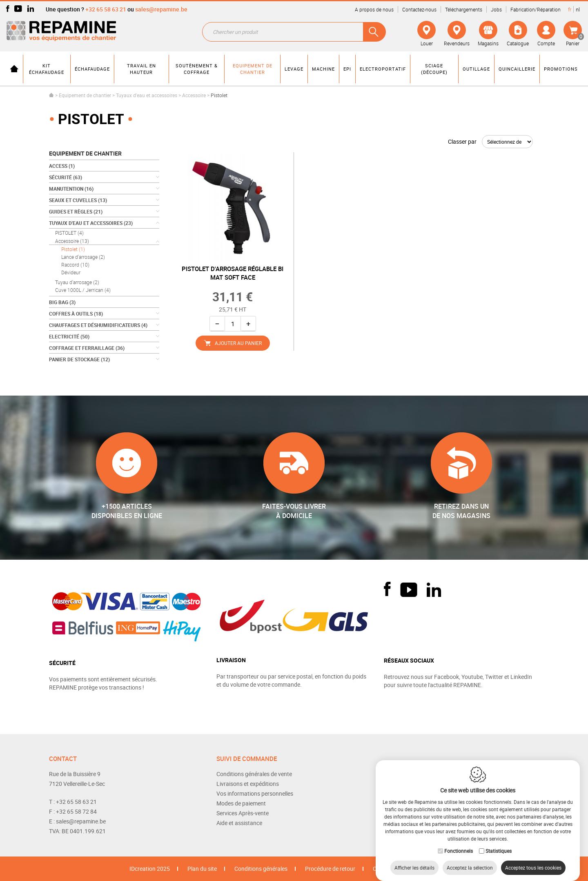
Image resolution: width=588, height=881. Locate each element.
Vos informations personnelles (255, 793)
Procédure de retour (330, 869)
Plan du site (202, 869)
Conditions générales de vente (254, 774)
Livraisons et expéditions (248, 784)
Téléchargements (464, 9)
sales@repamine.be (161, 9)
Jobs (496, 9)
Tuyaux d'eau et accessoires (147, 95)
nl (578, 9)
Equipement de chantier (85, 95)
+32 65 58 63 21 (106, 9)
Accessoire (194, 95)
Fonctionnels (459, 843)
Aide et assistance (239, 823)
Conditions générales (261, 869)
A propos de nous (374, 9)
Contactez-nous (419, 9)
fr (570, 9)
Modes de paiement (241, 803)
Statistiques (499, 843)
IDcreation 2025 (150, 869)
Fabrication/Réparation (536, 9)
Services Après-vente (243, 813)
